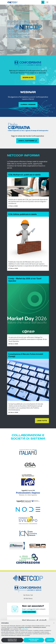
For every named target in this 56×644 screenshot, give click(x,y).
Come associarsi (29, 612)
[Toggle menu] (47, 2)
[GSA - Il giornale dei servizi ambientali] (28, 465)
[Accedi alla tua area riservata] (43, 2)
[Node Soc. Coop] (28, 509)
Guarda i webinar (28, 104)
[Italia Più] (28, 452)
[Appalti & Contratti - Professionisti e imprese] (28, 493)
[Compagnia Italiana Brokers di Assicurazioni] (38, 546)
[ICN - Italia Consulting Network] (28, 533)
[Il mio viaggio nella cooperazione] (28, 559)
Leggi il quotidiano (28, 141)
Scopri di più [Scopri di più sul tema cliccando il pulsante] (28, 77)
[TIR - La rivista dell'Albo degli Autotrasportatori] (28, 479)
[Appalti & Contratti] (28, 501)
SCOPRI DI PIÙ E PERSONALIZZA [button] (12, 640)
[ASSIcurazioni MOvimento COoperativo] (17, 546)
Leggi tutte (42, 421)
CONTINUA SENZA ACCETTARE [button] (34, 640)
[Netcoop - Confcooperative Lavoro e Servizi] (16, 2)
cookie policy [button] (25, 629)
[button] (54, 623)
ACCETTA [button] (50, 640)
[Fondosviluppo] (28, 520)
